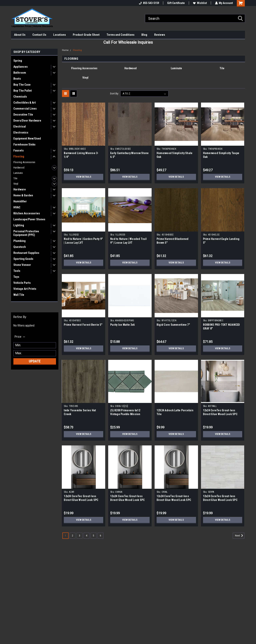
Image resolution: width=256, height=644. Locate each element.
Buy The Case (22, 85)
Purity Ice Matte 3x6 (122, 325)
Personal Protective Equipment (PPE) (26, 233)
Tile (15, 178)
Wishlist (200, 3)
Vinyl (16, 184)
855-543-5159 (149, 3)
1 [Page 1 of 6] (65, 536)
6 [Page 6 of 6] (100, 536)
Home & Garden (23, 195)
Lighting (19, 225)
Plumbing (19, 241)
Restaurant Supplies (26, 253)
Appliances (20, 67)
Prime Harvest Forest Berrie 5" (83, 325)
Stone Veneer (22, 265)
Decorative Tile (23, 115)
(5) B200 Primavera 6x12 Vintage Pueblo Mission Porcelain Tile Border (125, 414)
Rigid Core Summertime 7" (173, 325)
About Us (20, 35)
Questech (20, 247)
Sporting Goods (23, 259)
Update (35, 361)
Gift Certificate (176, 3)
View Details (84, 177)
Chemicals (20, 97)
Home (65, 50)
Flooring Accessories (24, 162)
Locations (59, 35)
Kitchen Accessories (27, 213)
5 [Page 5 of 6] (93, 536)
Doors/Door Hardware (27, 121)
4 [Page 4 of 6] (86, 536)
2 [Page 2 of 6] (72, 536)
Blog (144, 35)
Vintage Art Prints (25, 289)
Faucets (18, 150)
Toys (16, 277)
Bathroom (20, 73)
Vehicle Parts (22, 283)
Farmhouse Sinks (24, 144)
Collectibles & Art (25, 103)
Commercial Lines (25, 109)
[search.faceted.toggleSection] (20, 337)
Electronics (21, 133)
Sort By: (114, 93)
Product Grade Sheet (86, 35)
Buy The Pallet (23, 91)
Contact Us (39, 35)
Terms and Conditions (120, 35)
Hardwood (19, 168)
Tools (17, 271)
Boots (17, 79)
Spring (18, 61)
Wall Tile (19, 295)
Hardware (20, 189)
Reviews (160, 35)
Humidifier (20, 201)
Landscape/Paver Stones (29, 219)
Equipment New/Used (27, 138)
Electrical (20, 127)
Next (240, 536)
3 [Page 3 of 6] (79, 536)
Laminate (18, 173)
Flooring (19, 156)
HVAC (17, 207)
